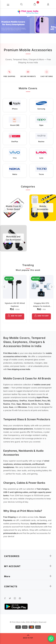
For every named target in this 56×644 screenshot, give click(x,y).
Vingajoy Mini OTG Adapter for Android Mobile (41, 306)
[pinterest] (20, 598)
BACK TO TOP (28, 638)
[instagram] (15, 598)
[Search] (21, 5)
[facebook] (5, 598)
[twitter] (10, 598)
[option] (15, 298)
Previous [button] (4, 287)
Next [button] (52, 287)
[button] (8, 4)
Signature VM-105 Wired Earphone (15, 305)
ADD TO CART (16, 316)
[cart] (35, 5)
